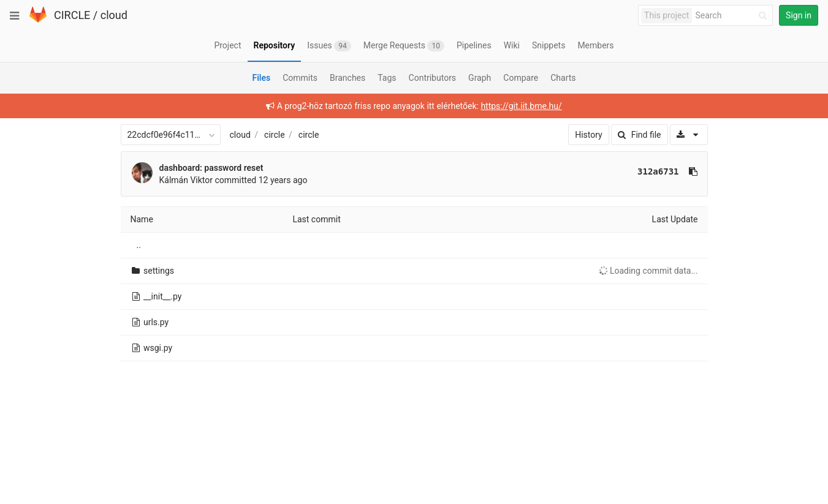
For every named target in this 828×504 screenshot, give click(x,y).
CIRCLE (72, 15)
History (589, 135)
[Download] (689, 135)
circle (275, 135)
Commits (300, 78)
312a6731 (658, 171)
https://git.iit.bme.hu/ (521, 106)
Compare (521, 78)
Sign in (799, 15)
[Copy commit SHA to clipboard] (693, 171)
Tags (387, 78)
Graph (480, 78)
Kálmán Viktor (186, 180)
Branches (348, 78)
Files (261, 78)
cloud (114, 15)
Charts (563, 78)
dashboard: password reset (211, 168)
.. (139, 245)
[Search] (733, 16)
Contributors (433, 78)
